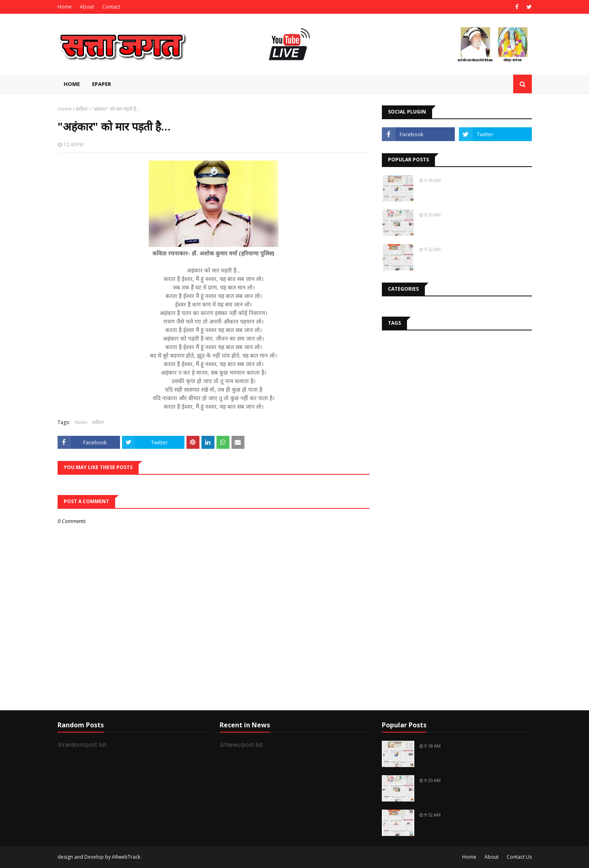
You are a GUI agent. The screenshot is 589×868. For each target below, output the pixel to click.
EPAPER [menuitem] (102, 84)
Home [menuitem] (72, 84)
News (81, 422)
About (87, 7)
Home (65, 7)
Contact (111, 7)
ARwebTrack (126, 857)
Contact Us (519, 857)
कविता (82, 109)
